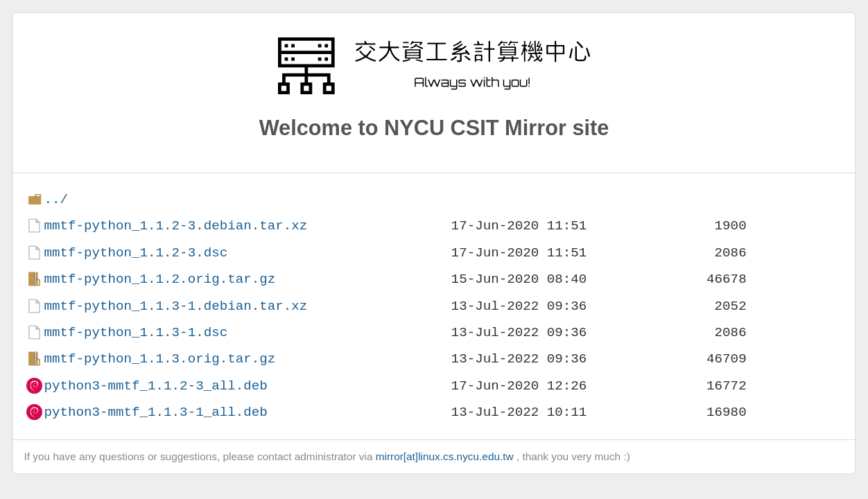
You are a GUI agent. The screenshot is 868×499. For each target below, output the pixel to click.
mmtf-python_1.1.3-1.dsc (136, 332)
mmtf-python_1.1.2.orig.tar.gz (159, 279)
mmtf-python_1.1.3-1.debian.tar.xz (175, 306)
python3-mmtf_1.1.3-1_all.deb (155, 412)
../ (56, 199)
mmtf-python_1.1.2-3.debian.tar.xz (175, 226)
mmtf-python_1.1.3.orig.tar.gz (159, 359)
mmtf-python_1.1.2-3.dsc (136, 253)
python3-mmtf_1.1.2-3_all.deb (155, 386)
